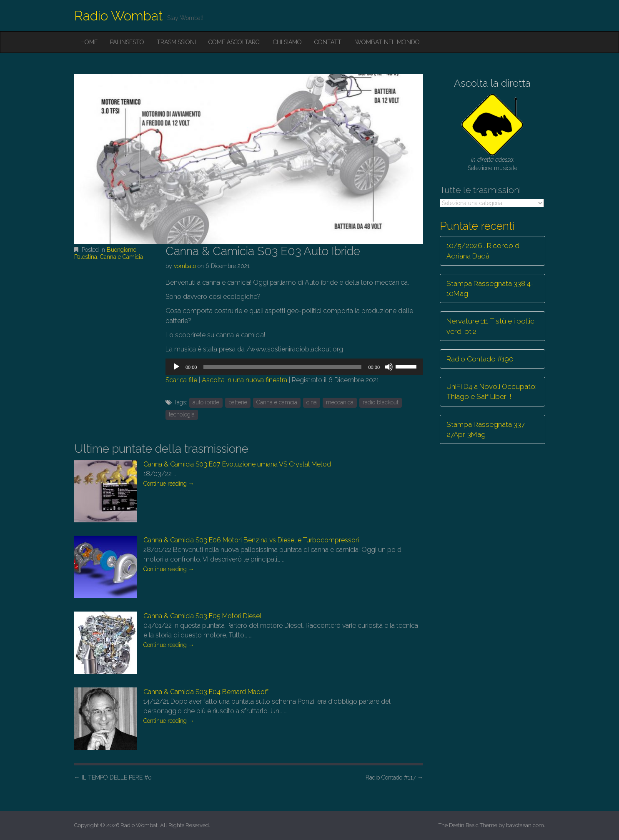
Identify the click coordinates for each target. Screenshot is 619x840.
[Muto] (389, 367)
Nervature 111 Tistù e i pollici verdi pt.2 (491, 326)
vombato (185, 266)
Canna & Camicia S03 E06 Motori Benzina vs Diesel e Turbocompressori (251, 540)
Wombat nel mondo (387, 42)
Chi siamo (287, 42)
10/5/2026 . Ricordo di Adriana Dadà (484, 251)
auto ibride (206, 402)
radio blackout (381, 402)
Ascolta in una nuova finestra (244, 380)
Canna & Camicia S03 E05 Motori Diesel (202, 616)
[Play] (176, 367)
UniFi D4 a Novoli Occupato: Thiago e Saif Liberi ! (491, 391)
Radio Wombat (119, 16)
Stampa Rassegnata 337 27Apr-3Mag (486, 429)
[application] (294, 367)
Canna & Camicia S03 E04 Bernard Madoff (206, 692)
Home (89, 42)
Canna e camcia (277, 402)
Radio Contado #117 (394, 777)
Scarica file (181, 380)
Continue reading (169, 484)
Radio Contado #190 (480, 359)
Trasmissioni (176, 42)
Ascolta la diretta (492, 83)
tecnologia (182, 414)
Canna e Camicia (122, 257)
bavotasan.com (525, 825)
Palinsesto (127, 42)
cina (312, 402)
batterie (238, 402)
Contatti (328, 42)
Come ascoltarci (234, 42)
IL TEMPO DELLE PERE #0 (113, 777)
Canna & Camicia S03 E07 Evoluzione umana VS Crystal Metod (237, 464)
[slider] (282, 367)
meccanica (340, 402)
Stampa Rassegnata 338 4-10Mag (490, 288)
